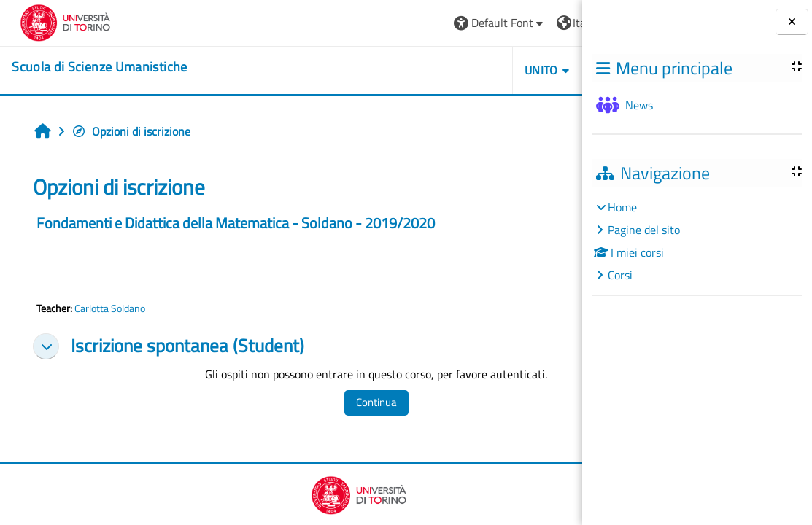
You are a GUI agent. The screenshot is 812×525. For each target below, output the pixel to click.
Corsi (620, 275)
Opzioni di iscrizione (129, 131)
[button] (372, 23)
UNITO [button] (414, 70)
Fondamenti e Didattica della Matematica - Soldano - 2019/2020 (234, 223)
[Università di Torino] (57, 21)
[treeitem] (697, 241)
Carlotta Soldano (108, 308)
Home (622, 207)
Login (546, 23)
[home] (90, 67)
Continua (341, 402)
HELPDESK (495, 70)
